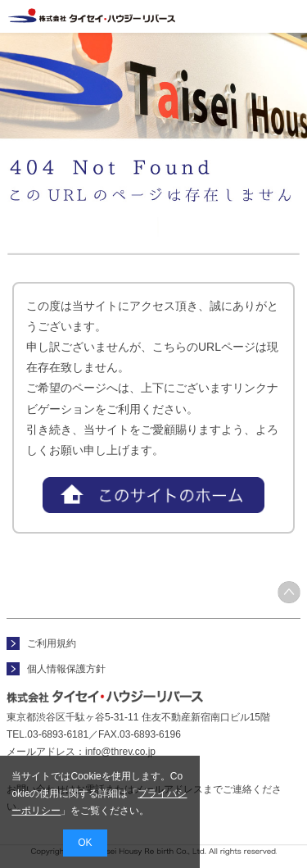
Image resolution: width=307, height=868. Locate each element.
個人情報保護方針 (66, 669)
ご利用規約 (52, 643)
